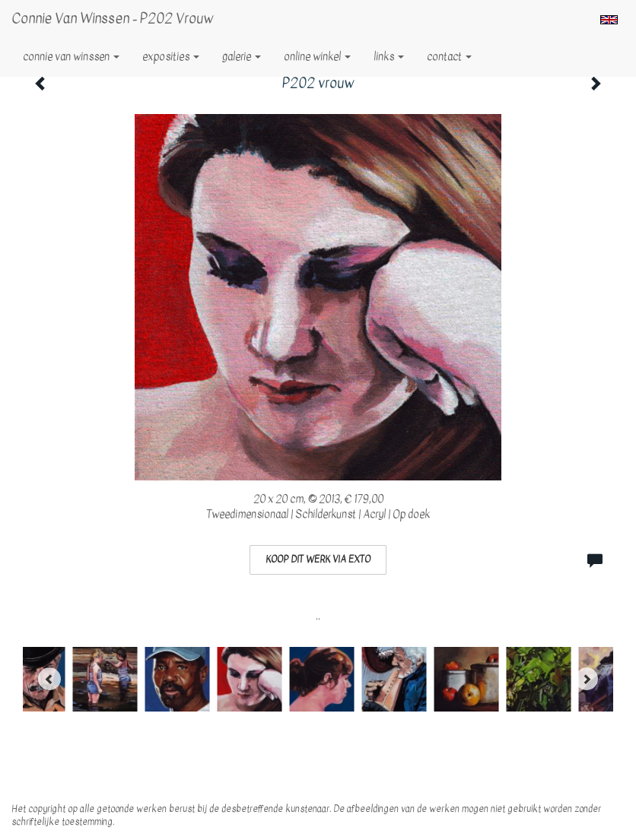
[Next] (587, 679)
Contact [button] (449, 57)
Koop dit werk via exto (318, 559)
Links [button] (389, 57)
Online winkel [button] (317, 57)
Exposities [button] (171, 57)
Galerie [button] (242, 57)
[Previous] (49, 679)
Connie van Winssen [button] (71, 57)
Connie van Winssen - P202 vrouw (112, 19)
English (609, 20)
